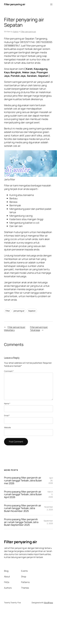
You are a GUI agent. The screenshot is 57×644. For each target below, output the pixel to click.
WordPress (48, 603)
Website (7, 427)
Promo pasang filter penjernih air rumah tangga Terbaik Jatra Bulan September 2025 (21, 522)
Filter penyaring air (15, 4)
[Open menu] (51, 4)
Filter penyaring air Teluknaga (39, 329)
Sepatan (32, 311)
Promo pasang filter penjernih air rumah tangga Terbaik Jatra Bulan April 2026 (23, 494)
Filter (8, 311)
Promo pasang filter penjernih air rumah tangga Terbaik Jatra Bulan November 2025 (23, 508)
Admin (16, 32)
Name (7, 404)
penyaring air (19, 311)
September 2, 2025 (48, 522)
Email (7, 415)
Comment (9, 371)
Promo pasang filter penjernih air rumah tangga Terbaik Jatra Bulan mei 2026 (23, 480)
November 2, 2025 (49, 508)
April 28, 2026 (51, 480)
